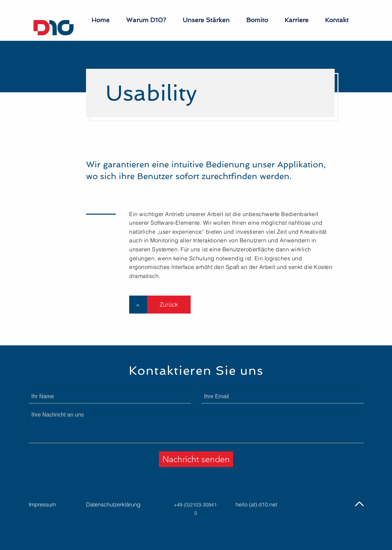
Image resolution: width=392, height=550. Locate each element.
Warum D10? (146, 20)
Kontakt (337, 20)
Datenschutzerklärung (113, 504)
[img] (359, 504)
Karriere (297, 20)
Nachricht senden (196, 459)
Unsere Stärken (206, 20)
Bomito (257, 20)
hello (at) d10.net (256, 504)
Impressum (42, 504)
